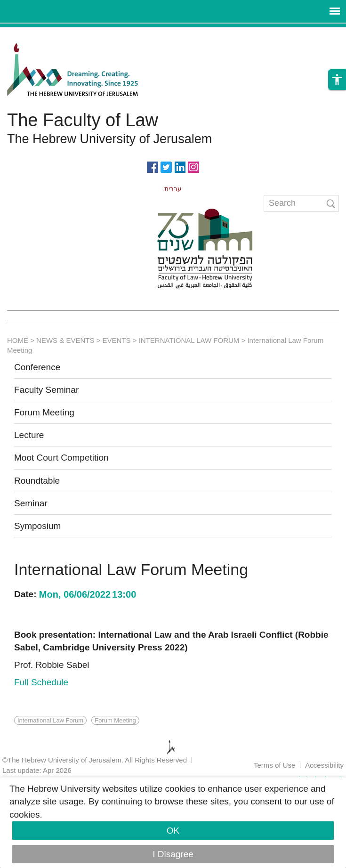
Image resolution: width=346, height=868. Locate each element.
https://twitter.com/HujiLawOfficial (166, 166)
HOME (18, 340)
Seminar (31, 503)
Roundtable (37, 481)
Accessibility (324, 765)
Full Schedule (41, 682)
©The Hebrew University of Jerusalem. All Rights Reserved (95, 760)
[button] (337, 80)
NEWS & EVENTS (65, 340)
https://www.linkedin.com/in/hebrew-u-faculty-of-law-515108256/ (180, 166)
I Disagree (173, 854)
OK (173, 831)
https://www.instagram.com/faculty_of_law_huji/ (193, 166)
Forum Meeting (44, 412)
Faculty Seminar (46, 390)
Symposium (37, 526)
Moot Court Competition (61, 458)
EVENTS (117, 340)
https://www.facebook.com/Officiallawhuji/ (153, 166)
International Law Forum (50, 720)
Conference (37, 367)
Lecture (29, 435)
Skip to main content (40, 34)
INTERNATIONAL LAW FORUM (189, 340)
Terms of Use (274, 765)
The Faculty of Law (83, 120)
